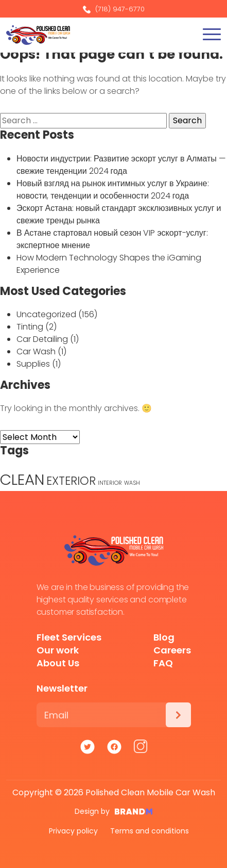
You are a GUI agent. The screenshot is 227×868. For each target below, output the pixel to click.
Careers (172, 650)
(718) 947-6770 (114, 9)
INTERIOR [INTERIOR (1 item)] (110, 483)
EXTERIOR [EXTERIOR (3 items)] (71, 481)
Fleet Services (69, 637)
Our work (58, 650)
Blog (164, 637)
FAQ (163, 663)
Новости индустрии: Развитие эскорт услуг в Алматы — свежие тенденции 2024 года (121, 165)
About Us (58, 663)
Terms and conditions (150, 831)
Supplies (33, 364)
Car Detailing (42, 339)
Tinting (30, 327)
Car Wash (36, 351)
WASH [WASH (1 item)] (132, 483)
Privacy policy (73, 831)
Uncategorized (46, 314)
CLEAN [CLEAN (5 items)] (22, 479)
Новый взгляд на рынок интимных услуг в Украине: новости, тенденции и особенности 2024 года (113, 190)
